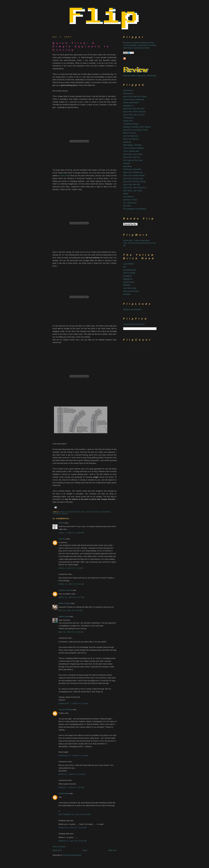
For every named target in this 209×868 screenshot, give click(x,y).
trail (66, 176)
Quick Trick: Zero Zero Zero (134, 109)
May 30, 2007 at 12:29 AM (71, 632)
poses (97, 512)
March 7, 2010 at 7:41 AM (71, 787)
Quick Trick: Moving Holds (133, 178)
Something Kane (130, 270)
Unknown (62, 539)
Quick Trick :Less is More (133, 154)
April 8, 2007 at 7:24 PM (71, 568)
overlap (90, 512)
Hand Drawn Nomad (131, 291)
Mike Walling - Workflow (132, 145)
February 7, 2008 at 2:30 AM (73, 704)
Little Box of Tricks (130, 200)
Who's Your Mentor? (131, 139)
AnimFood (127, 142)
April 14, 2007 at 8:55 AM (71, 584)
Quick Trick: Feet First (132, 157)
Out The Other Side (131, 136)
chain (62, 512)
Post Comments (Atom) (72, 855)
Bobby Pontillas (65, 603)
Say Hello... (128, 206)
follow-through (73, 512)
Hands (126, 194)
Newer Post (57, 850)
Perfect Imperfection (131, 103)
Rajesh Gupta (64, 617)
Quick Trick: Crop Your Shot (134, 115)
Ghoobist (127, 294)
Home (85, 850)
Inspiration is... (129, 106)
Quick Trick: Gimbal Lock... (133, 172)
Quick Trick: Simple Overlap (134, 175)
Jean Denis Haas (130, 288)
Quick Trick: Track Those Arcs (135, 188)
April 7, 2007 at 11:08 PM (71, 533)
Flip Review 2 (128, 90)
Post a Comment (59, 847)
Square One (128, 121)
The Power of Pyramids (132, 169)
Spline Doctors (129, 282)
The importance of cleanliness (135, 209)
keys (83, 512)
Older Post (112, 850)
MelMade (127, 285)
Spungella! (127, 276)
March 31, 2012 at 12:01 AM (73, 828)
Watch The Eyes (129, 133)
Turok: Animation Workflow (133, 148)
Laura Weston (129, 264)
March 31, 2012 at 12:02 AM (73, 841)
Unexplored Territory (131, 124)
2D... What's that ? (130, 203)
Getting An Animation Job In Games (137, 127)
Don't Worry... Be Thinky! (133, 191)
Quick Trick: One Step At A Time (135, 130)
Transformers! (128, 118)
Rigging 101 (128, 279)
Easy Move (127, 166)
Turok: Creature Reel (131, 151)
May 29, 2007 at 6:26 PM (71, 610)
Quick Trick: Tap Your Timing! (134, 181)
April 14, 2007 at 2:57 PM (71, 597)
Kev (125, 267)
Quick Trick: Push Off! (131, 185)
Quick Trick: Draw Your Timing (135, 96)
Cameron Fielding (65, 590)
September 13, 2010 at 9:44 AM (75, 814)
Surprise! (127, 163)
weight (65, 514)
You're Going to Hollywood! (134, 99)
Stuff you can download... (133, 309)
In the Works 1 (129, 197)
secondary (106, 512)
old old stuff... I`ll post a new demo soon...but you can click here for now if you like (140, 243)
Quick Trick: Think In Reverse (134, 112)
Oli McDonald (64, 793)
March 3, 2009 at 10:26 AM (72, 774)
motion (62, 176)
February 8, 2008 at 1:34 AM (73, 756)
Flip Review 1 (128, 93)
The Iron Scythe (129, 273)
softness (57, 514)
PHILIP (61, 523)
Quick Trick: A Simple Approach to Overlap (81, 47)
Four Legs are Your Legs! (133, 160)
